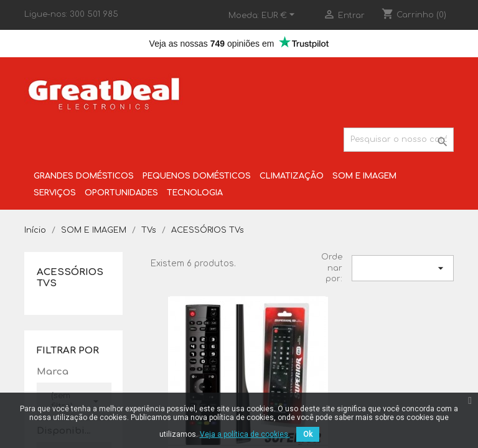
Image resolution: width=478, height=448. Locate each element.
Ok (308, 434)
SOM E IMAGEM (364, 176)
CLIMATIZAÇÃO (292, 176)
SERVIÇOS (55, 193)
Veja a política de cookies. (245, 434)
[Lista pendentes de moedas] (280, 16)
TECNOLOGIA (195, 193)
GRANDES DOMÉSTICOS (84, 176)
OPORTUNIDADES (121, 193)
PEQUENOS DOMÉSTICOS (197, 176)
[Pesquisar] (399, 140)
